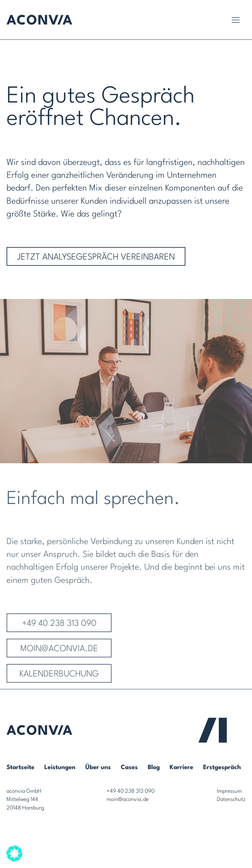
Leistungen (60, 767)
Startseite (21, 767)
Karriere (181, 767)
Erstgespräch (222, 767)
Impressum (229, 791)
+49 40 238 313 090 (59, 630)
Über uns (98, 767)
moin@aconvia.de (128, 799)
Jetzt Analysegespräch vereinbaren (96, 257)
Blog (154, 767)
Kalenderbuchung (59, 681)
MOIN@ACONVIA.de (59, 656)
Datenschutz (231, 799)
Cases (129, 767)
